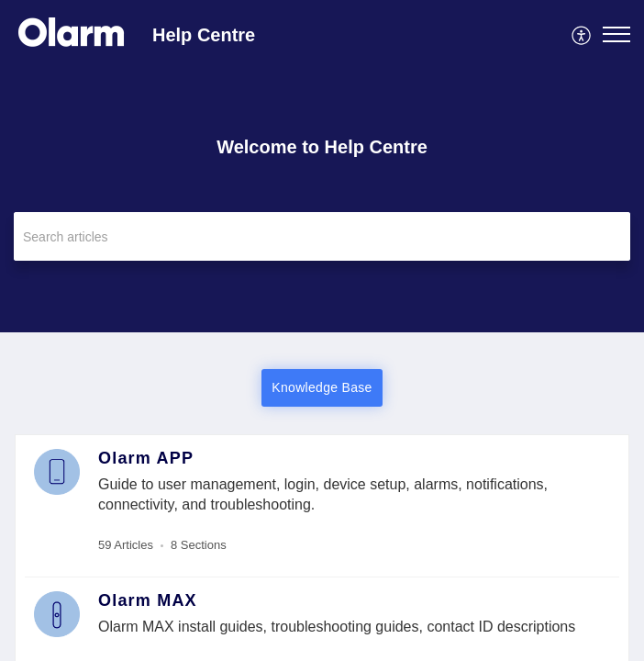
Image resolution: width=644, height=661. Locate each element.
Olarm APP (146, 458)
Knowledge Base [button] (322, 387)
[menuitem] (582, 34)
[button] (582, 34)
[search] (322, 236)
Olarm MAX (148, 600)
